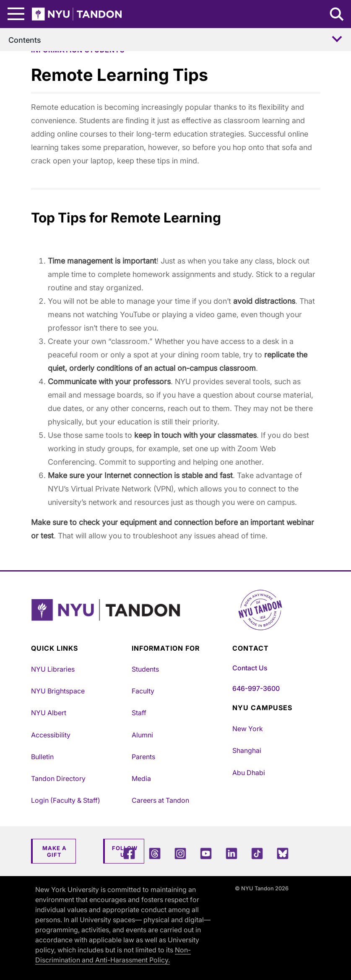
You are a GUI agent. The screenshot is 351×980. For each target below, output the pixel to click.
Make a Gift (55, 851)
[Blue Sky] (283, 853)
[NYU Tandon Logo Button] (176, 620)
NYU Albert (49, 713)
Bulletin (42, 757)
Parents (143, 757)
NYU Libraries (53, 669)
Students (145, 669)
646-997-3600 (256, 688)
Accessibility (51, 735)
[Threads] (155, 853)
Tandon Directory (58, 778)
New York (248, 729)
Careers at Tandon (160, 800)
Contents (25, 40)
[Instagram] (180, 853)
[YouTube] (206, 853)
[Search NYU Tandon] (337, 15)
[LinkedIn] (231, 853)
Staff (139, 713)
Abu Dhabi (249, 773)
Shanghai (247, 750)
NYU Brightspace (58, 691)
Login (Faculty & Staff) (66, 800)
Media (141, 778)
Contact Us (250, 668)
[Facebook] (129, 853)
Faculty (143, 691)
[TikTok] (257, 853)
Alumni (142, 735)
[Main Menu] (16, 14)
